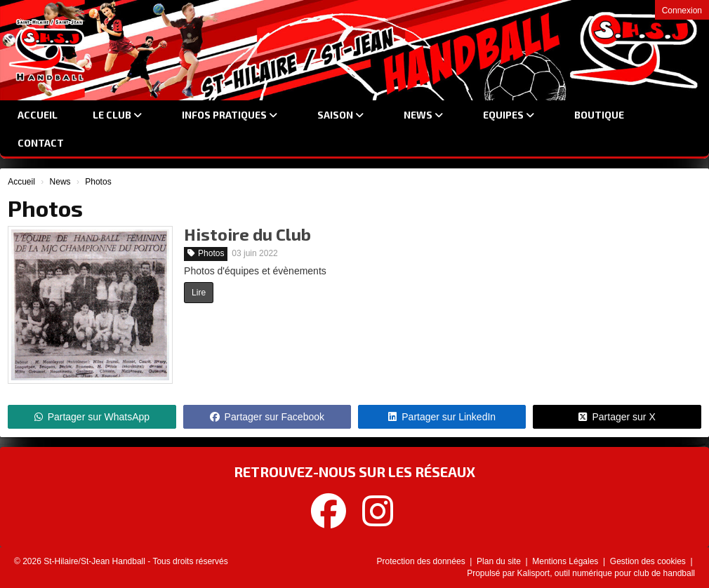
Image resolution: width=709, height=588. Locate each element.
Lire (199, 293)
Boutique (599, 115)
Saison (340, 115)
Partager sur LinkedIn (442, 417)
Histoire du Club (247, 234)
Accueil (38, 115)
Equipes (509, 115)
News (423, 115)
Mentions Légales (566, 561)
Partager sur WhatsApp (92, 417)
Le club (117, 115)
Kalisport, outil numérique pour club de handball (607, 573)
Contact (41, 143)
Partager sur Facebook (267, 417)
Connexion (682, 11)
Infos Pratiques (230, 115)
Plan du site (500, 561)
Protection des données (422, 561)
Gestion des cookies (649, 561)
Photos (206, 253)
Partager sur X (617, 417)
